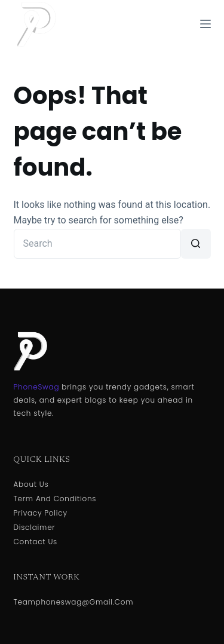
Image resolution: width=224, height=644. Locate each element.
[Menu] (205, 24)
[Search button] (196, 244)
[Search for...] (97, 244)
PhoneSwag (37, 387)
